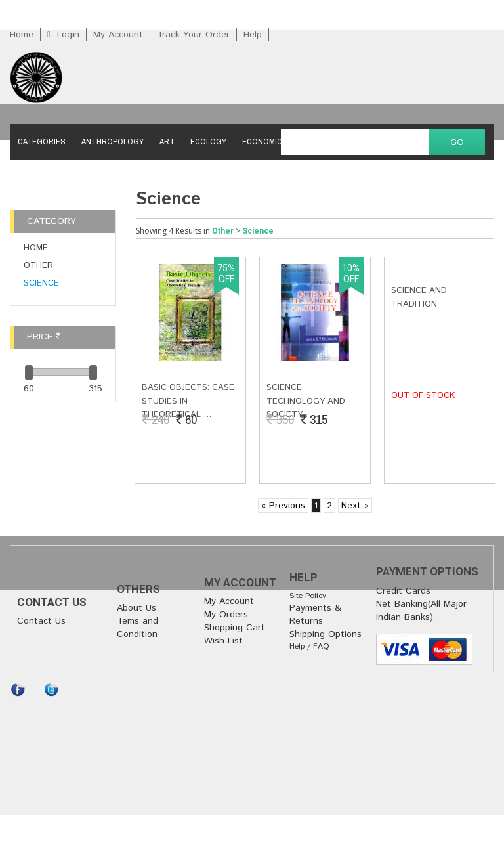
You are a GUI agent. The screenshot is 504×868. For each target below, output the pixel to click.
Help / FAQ (309, 646)
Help (253, 35)
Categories (42, 141)
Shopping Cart (235, 628)
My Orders (226, 615)
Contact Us (41, 621)
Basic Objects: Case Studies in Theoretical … (188, 401)
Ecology (208, 141)
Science (41, 283)
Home (22, 35)
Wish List (223, 641)
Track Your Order (193, 35)
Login (68, 35)
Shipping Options (325, 634)
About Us (136, 608)
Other (38, 266)
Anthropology (113, 141)
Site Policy (308, 596)
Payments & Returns (315, 615)
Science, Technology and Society (306, 401)
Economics (265, 141)
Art (167, 141)
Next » (355, 506)
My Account (118, 35)
